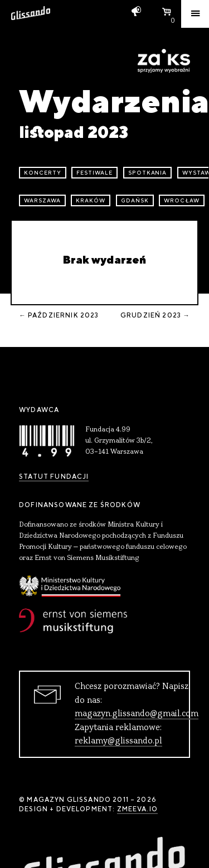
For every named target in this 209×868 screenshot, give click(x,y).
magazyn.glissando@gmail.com (137, 714)
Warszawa (42, 200)
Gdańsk (135, 200)
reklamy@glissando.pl (118, 741)
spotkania (148, 173)
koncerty (43, 173)
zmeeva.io (137, 809)
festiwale (94, 173)
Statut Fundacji (54, 477)
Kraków (91, 200)
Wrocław (182, 200)
